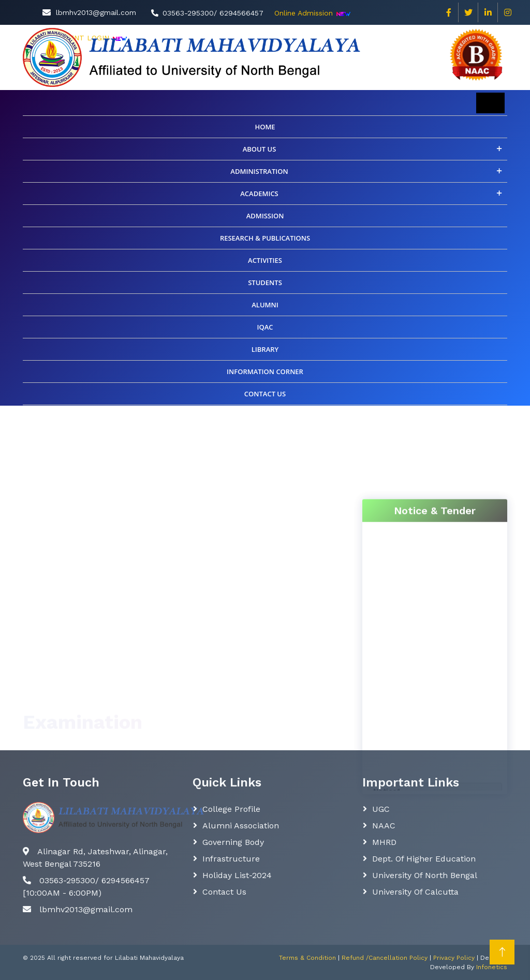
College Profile (231, 809)
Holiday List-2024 (237, 875)
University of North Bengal (425, 875)
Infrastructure (231, 859)
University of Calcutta (415, 892)
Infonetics (492, 967)
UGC (381, 809)
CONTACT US (265, 394)
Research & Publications (265, 238)
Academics (259, 194)
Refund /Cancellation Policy (385, 958)
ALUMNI (265, 305)
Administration (259, 171)
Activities (265, 260)
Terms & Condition (307, 958)
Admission (265, 216)
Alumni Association (241, 826)
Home (265, 127)
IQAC (265, 327)
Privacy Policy (454, 958)
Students (265, 283)
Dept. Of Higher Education (424, 859)
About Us (260, 149)
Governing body (233, 842)
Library (265, 349)
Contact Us (224, 892)
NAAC (384, 826)
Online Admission (304, 13)
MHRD (384, 842)
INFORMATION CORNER (265, 372)
